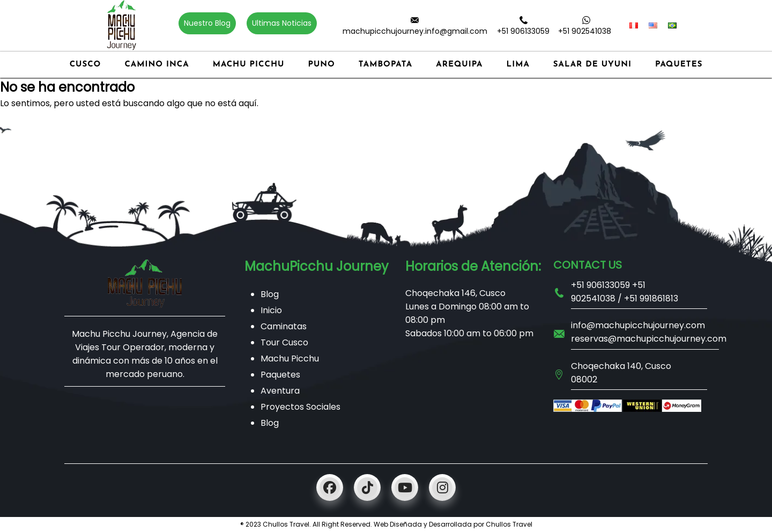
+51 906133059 (523, 31)
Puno (321, 65)
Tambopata (385, 65)
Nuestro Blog (207, 23)
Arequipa (459, 65)
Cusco (86, 65)
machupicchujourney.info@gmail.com (415, 31)
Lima (518, 65)
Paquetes (679, 65)
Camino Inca (157, 65)
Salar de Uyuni (592, 65)
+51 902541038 (585, 31)
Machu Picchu (249, 65)
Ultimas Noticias (282, 23)
